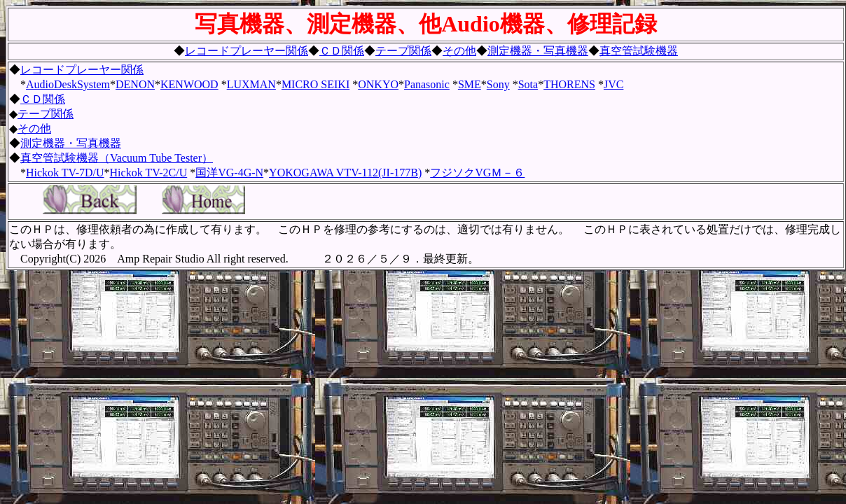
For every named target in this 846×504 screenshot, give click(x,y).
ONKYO (378, 84)
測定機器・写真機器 (538, 51)
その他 (459, 51)
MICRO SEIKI (315, 84)
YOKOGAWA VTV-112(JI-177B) (345, 173)
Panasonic (427, 84)
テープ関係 (403, 51)
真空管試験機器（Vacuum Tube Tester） (117, 158)
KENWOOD (189, 84)
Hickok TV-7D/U (65, 173)
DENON (135, 84)
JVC (613, 84)
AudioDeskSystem (68, 84)
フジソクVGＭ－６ (477, 173)
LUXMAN (251, 84)
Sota (528, 84)
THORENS (569, 84)
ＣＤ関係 (342, 51)
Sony (498, 84)
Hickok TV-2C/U (149, 173)
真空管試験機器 (639, 51)
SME (470, 84)
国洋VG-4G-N (229, 173)
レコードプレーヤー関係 (247, 51)
